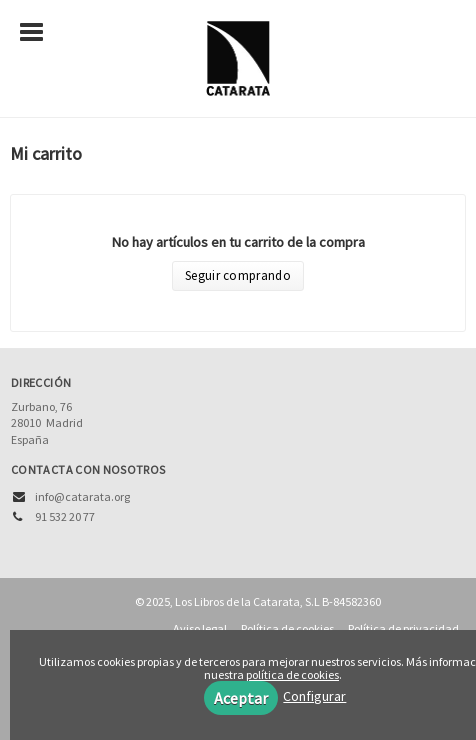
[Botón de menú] (39, 33)
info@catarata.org (82, 496)
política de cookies (292, 674)
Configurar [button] (314, 696)
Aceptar (241, 698)
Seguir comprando (238, 275)
